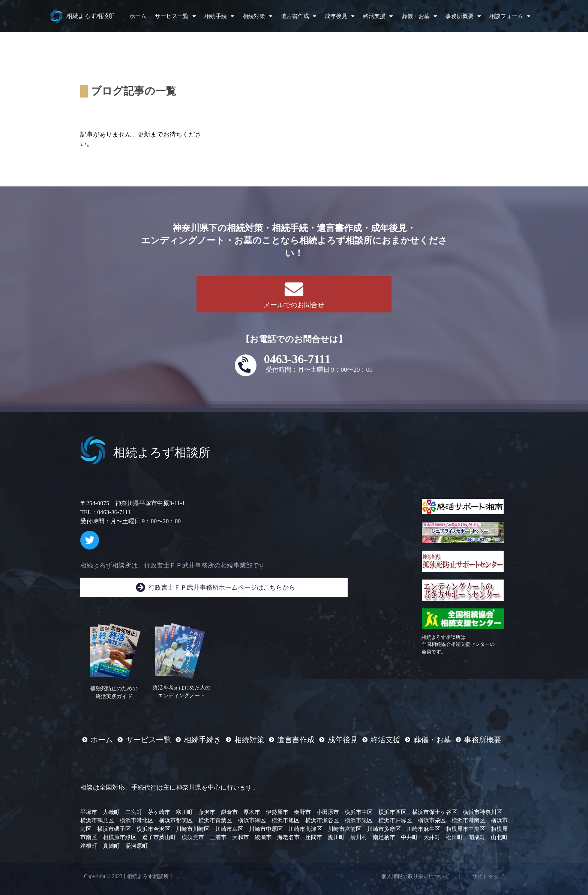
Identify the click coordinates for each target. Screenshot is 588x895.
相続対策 (257, 16)
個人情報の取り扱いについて (415, 876)
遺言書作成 (298, 16)
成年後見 (340, 16)
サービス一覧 (175, 16)
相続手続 (219, 16)
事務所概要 (463, 16)
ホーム (138, 16)
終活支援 (378, 16)
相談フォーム (510, 16)
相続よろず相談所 (90, 16)
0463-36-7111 (297, 359)
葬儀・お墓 (419, 16)
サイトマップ (488, 876)
